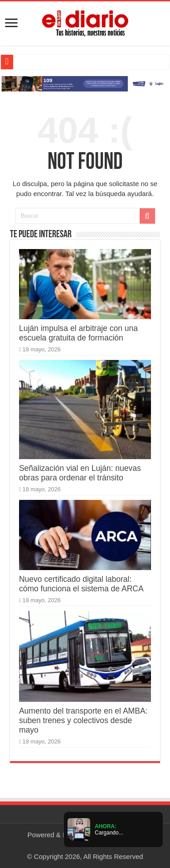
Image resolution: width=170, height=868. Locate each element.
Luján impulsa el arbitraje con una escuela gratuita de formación (78, 333)
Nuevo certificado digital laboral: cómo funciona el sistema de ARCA (81, 584)
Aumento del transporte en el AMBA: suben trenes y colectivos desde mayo (83, 720)
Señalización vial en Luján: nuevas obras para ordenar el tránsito (80, 473)
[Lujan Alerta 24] (85, 83)
